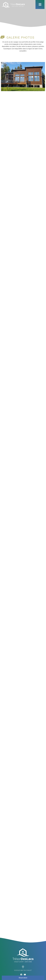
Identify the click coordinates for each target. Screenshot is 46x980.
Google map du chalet (23, 970)
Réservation (23, 978)
